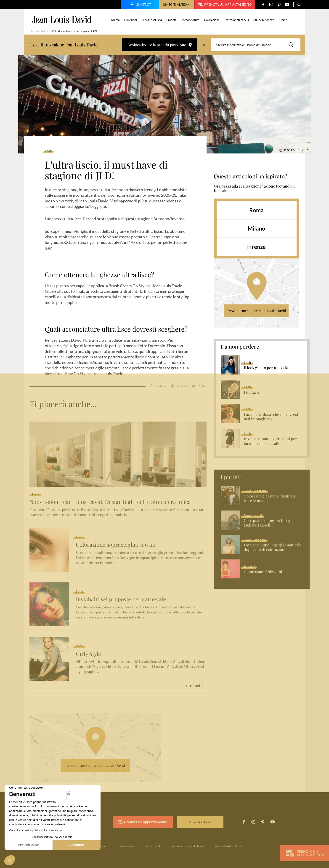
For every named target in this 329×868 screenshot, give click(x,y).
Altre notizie (196, 683)
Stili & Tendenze (264, 20)
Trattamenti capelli (237, 20)
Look (48, 151)
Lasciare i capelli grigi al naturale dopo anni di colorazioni (273, 547)
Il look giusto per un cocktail (268, 368)
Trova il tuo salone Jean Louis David (256, 311)
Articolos (45, 31)
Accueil (35, 31)
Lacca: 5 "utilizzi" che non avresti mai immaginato (272, 417)
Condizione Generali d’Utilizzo (187, 844)
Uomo (284, 20)
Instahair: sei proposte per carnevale (121, 597)
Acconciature (191, 20)
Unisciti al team (177, 4)
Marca (116, 20)
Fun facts (252, 392)
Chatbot (139, 5)
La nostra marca (96, 844)
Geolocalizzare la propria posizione (160, 45)
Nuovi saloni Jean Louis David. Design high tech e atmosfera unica (110, 499)
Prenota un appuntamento (225, 5)
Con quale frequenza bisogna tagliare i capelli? (269, 523)
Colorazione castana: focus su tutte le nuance (269, 498)
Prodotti (172, 20)
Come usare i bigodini (263, 572)
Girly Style (89, 651)
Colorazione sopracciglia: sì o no (116, 542)
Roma (256, 210)
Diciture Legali (153, 844)
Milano (256, 228)
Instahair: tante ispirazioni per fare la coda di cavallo (270, 441)
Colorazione (212, 20)
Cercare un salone (125, 844)
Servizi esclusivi (152, 20)
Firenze (256, 247)
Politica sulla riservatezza (228, 844)
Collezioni (131, 20)
